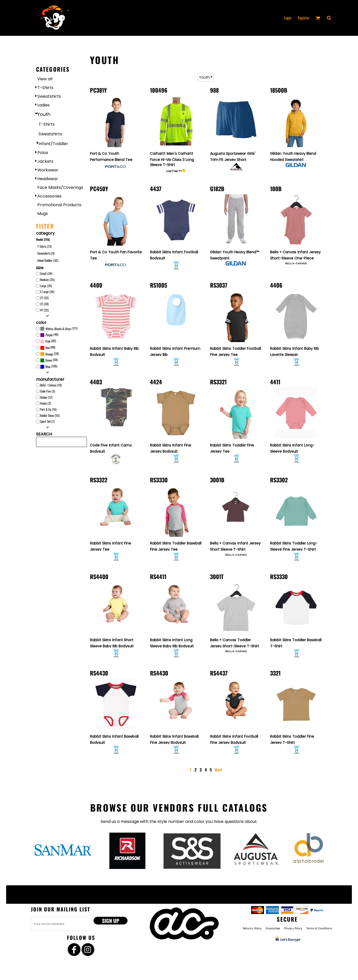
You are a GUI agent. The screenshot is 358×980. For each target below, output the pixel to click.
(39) (49, 354)
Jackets (45, 161)
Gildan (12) (46, 397)
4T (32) (44, 310)
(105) (49, 367)
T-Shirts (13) (44, 246)
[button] (329, 18)
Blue (48, 367)
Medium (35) (47, 280)
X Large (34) (47, 292)
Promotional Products (59, 205)
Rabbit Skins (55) (50, 415)
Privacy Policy (293, 928)
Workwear (48, 170)
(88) (48, 348)
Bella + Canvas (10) (51, 385)
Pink (48, 341)
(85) (48, 341)
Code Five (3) (48, 391)
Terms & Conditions (319, 928)
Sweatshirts (49, 96)
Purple (49, 335)
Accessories (49, 196)
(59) (49, 360)
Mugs (43, 214)
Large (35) (46, 286)
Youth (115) (43, 239)
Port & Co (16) (48, 409)
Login (288, 18)
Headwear (48, 179)
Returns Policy (252, 928)
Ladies (43, 105)
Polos (43, 153)
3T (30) (44, 304)
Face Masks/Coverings (60, 187)
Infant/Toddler (53, 144)
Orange (49, 354)
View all (45, 79)
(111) (59, 329)
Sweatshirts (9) (46, 253)
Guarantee (273, 928)
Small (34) (46, 273)
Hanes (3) (45, 403)
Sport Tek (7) (47, 421)
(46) (49, 335)
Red (48, 348)
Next (218, 770)
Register (304, 18)
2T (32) (44, 298)
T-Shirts (45, 88)
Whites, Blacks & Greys (58, 329)
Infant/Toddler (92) (48, 260)
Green (49, 360)
